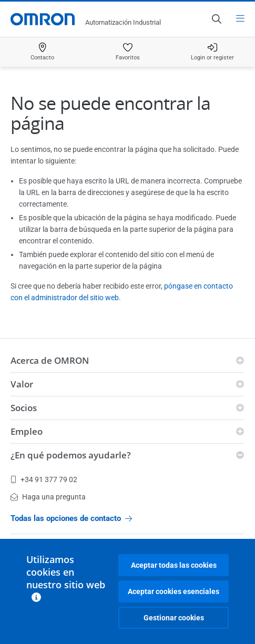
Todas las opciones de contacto (71, 518)
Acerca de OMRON (50, 360)
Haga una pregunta (48, 497)
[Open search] (216, 19)
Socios (24, 408)
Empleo (27, 431)
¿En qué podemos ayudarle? (71, 455)
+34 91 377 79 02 (44, 479)
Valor (22, 384)
